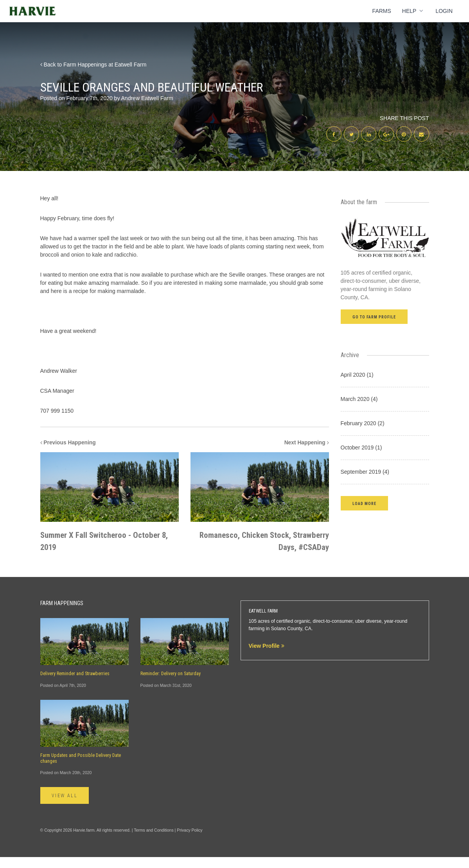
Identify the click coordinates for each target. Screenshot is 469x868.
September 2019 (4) (365, 472)
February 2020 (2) (363, 424)
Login (444, 11)
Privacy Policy (190, 841)
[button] (364, 504)
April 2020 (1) (357, 375)
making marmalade (121, 291)
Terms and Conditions (154, 841)
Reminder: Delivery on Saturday (171, 685)
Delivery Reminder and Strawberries (75, 685)
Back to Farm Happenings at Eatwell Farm (93, 65)
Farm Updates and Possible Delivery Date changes (81, 769)
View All (65, 807)
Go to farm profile (374, 317)
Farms (382, 11)
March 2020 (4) (359, 399)
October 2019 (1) (361, 448)
